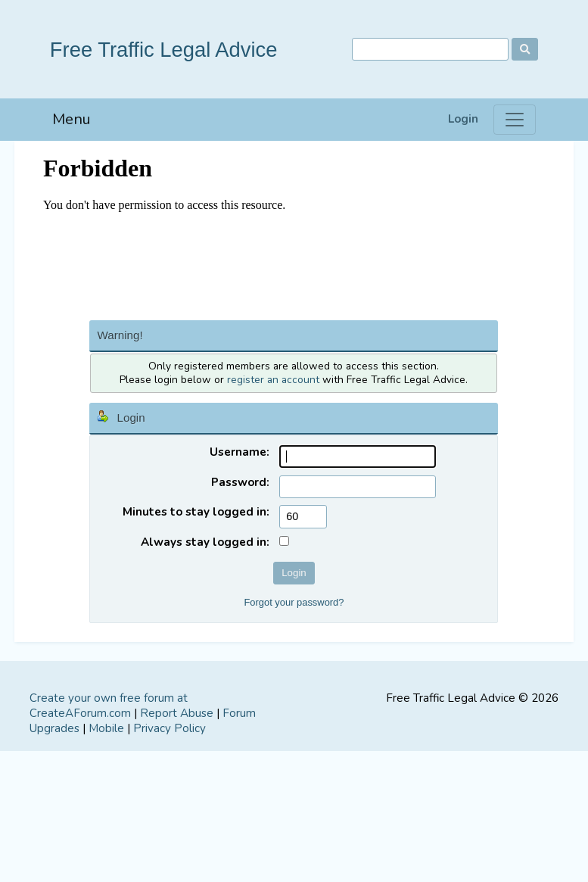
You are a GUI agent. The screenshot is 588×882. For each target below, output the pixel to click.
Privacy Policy (170, 728)
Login (463, 119)
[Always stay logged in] (284, 541)
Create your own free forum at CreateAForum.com (109, 706)
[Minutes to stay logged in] (303, 517)
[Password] (358, 487)
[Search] (430, 50)
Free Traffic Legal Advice (164, 50)
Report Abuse (177, 713)
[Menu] (515, 120)
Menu (72, 119)
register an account (273, 380)
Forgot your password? (294, 602)
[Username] (358, 457)
